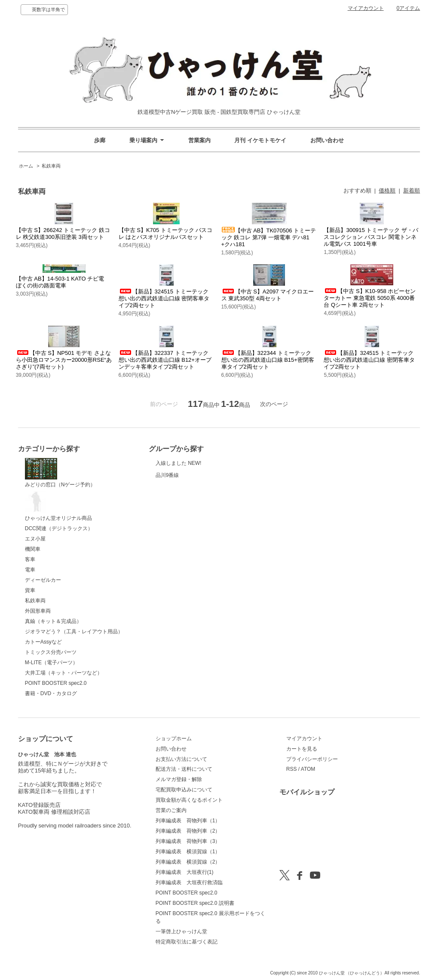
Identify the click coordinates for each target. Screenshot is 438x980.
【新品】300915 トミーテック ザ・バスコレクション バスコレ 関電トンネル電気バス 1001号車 (371, 237)
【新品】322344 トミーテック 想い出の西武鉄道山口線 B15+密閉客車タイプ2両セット (268, 360)
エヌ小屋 (35, 539)
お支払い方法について (181, 759)
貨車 (30, 590)
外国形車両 (38, 611)
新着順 (412, 191)
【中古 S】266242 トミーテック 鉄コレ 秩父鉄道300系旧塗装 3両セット (63, 234)
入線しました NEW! (179, 468)
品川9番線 (177, 491)
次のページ (274, 404)
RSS (292, 769)
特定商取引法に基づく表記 (187, 942)
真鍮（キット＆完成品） (53, 621)
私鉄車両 (51, 166)
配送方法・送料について (184, 769)
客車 (30, 559)
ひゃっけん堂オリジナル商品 (58, 506)
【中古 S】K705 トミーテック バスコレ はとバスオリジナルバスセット (166, 234)
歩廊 (100, 140)
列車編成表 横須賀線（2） (188, 862)
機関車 (33, 549)
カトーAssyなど (43, 642)
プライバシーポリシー (312, 759)
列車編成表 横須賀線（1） (188, 852)
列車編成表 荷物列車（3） (188, 841)
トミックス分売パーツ (51, 652)
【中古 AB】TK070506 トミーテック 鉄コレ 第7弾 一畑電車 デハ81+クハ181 (269, 237)
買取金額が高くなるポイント (189, 800)
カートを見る (302, 749)
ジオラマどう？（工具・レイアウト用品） (74, 632)
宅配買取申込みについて (184, 790)
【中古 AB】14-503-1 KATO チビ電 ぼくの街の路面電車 (63, 282)
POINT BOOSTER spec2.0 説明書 (195, 903)
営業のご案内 (171, 810)
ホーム (26, 166)
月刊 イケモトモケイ (260, 140)
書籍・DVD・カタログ (51, 693)
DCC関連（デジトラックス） (59, 528)
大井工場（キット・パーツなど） (64, 673)
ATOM (308, 769)
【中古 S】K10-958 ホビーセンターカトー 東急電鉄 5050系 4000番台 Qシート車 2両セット (370, 298)
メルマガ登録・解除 (179, 779)
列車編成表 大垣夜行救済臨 (189, 882)
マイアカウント (366, 8)
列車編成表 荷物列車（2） (188, 831)
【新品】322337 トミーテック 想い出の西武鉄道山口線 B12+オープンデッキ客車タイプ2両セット (165, 360)
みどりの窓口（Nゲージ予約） (60, 473)
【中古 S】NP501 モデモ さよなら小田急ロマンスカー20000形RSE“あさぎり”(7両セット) (64, 360)
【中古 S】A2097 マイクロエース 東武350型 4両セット (268, 295)
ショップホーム (174, 739)
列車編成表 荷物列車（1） (188, 821)
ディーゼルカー (43, 580)
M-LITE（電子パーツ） (51, 662)
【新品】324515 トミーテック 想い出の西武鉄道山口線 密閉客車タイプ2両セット (164, 298)
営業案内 (199, 140)
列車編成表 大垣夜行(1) (185, 872)
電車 (30, 570)
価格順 (387, 191)
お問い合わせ (327, 140)
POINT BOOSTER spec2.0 (56, 683)
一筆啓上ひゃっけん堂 (181, 931)
